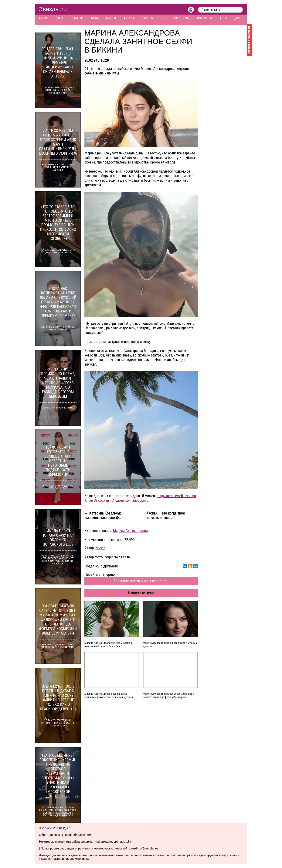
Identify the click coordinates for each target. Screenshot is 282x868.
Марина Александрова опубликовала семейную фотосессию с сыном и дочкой (109, 695)
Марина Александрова (130, 531)
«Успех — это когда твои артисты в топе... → (166, 515)
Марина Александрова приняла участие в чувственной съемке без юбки (108, 645)
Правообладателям (77, 835)
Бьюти (111, 18)
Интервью (204, 18)
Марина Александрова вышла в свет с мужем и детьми (170, 645)
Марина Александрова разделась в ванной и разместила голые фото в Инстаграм (169, 695)
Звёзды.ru (53, 9)
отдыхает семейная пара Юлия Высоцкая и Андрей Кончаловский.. (140, 498)
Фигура (129, 18)
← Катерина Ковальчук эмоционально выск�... (103, 515)
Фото (223, 18)
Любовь (147, 18)
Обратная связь (50, 835)
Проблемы (182, 18)
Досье (239, 18)
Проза (59, 18)
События (77, 18)
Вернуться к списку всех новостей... (141, 581)
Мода (95, 18)
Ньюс (43, 18)
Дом (164, 18)
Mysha (100, 548)
